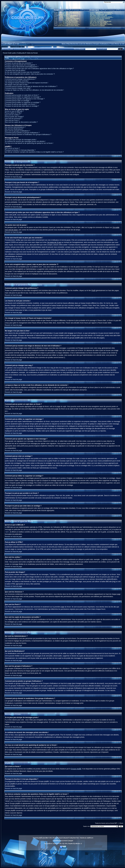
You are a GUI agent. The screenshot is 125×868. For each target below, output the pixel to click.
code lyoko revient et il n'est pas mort (101, 21)
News (64, 44)
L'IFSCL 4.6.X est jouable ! (67, 17)
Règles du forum (13, 44)
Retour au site (120, 44)
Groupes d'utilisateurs (101, 44)
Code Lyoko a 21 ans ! (64, 14)
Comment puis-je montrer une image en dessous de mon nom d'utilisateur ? (31, 86)
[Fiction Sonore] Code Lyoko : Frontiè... (101, 24)
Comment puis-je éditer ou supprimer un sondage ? (23, 102)
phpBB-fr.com (90, 838)
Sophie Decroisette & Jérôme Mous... (68, 25)
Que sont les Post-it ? (12, 120)
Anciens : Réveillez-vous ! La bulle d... (101, 14)
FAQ (68, 44)
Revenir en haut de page (13, 177)
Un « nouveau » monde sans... (71, 18)
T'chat (112, 44)
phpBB (40, 838)
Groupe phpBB (76, 769)
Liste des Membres (86, 44)
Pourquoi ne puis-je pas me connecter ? (19, 63)
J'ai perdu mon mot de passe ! (15, 70)
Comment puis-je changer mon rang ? (18, 88)
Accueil (4, 44)
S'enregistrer (27, 49)
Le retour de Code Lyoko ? (70, 20)
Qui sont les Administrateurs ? (15, 127)
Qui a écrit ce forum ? (12, 148)
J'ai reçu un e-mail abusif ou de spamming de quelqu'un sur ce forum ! (29, 143)
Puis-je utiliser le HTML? (13, 113)
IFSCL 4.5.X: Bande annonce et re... (69, 24)
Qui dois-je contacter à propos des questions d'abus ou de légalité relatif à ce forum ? (34, 152)
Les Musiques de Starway (97, 25)
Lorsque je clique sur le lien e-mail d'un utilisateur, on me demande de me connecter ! (34, 90)
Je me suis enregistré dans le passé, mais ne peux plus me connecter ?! (30, 74)
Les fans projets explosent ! (70, 23)
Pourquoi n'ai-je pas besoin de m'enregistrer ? (21, 65)
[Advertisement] (63, 857)
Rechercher (74, 44)
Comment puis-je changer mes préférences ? (21, 79)
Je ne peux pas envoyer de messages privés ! (21, 140)
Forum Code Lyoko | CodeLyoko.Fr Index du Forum (20, 53)
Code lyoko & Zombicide (97, 20)
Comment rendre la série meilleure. (100, 18)
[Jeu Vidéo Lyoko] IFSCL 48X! (99, 15)
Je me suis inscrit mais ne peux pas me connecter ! (23, 72)
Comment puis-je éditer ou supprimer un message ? (23, 97)
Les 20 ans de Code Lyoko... (70, 21)
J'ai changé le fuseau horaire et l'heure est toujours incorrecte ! (27, 83)
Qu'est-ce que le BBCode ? (14, 111)
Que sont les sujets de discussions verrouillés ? (21, 122)
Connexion (18, 49)
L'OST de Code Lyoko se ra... (71, 13)
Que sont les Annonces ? (14, 118)
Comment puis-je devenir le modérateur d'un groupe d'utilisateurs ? (28, 135)
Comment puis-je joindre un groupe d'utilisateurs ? (22, 133)
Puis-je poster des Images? (14, 117)
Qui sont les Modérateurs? (14, 129)
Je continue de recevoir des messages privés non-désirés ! (25, 141)
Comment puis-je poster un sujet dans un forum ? (22, 95)
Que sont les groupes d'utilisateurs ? (18, 131)
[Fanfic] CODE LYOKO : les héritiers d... (101, 13)
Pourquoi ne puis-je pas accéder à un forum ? (21, 104)
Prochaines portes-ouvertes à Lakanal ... (102, 17)
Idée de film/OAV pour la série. (99, 23)
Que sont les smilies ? (13, 115)
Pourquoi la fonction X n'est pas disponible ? (20, 150)
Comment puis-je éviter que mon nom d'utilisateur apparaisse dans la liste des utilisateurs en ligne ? (39, 69)
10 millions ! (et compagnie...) (69, 15)
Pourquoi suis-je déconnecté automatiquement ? (22, 67)
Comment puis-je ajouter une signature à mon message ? (25, 99)
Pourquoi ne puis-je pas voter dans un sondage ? (22, 106)
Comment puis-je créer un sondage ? (18, 101)
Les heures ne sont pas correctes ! (17, 81)
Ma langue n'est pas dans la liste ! (17, 85)
